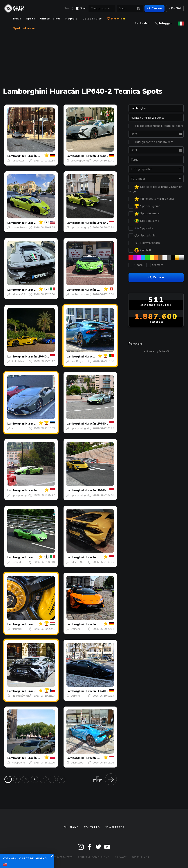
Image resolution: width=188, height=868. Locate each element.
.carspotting (19, 763)
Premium (116, 19)
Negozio (71, 19)
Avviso (142, 23)
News (67, 8)
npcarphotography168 (84, 228)
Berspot (16, 562)
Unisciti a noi (50, 19)
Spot (83, 8)
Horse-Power (20, 228)
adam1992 (77, 562)
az (13, 428)
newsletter (115, 827)
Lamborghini (16, 156)
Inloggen (164, 23)
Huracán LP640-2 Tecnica (102, 156)
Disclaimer (141, 857)
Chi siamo (71, 827)
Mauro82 (17, 629)
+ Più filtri (175, 8)
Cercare (154, 8)
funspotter (18, 161)
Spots (31, 19)
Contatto (92, 827)
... (52, 779)
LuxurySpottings (80, 161)
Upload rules (92, 19)
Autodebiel (18, 361)
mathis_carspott (80, 294)
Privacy (121, 857)
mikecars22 (18, 294)
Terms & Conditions (93, 857)
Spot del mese (24, 28)
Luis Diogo (77, 361)
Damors (75, 629)
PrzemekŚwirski (21, 696)
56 (61, 779)
